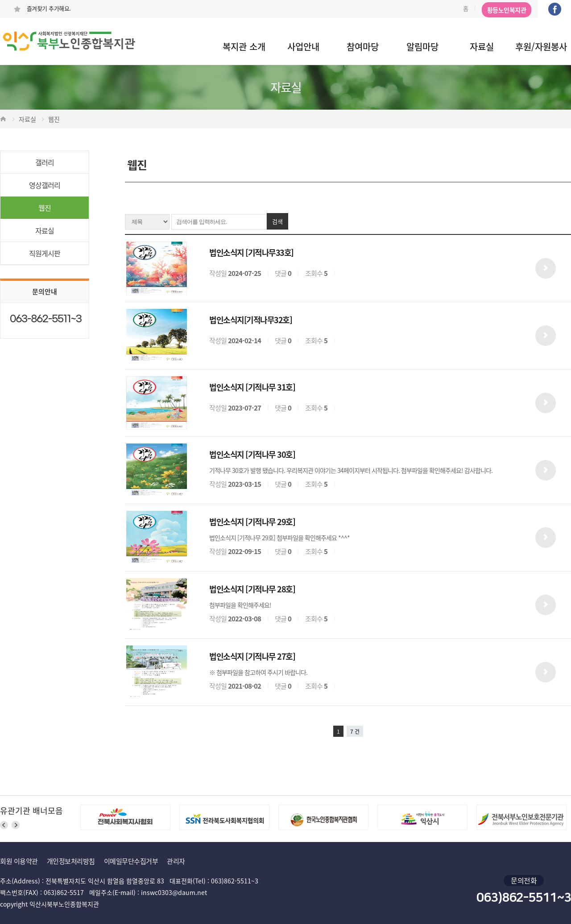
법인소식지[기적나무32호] (250, 320)
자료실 (482, 47)
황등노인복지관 (507, 10)
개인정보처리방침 (71, 861)
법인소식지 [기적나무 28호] (252, 589)
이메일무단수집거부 (131, 861)
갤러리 (45, 162)
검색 (277, 221)
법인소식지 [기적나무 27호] (252, 656)
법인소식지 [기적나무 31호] (252, 387)
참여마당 (363, 47)
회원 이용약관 (19, 861)
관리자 (176, 861)
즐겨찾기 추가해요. (42, 8)
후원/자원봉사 (541, 47)
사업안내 (303, 47)
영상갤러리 (45, 185)
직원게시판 (45, 253)
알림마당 (422, 47)
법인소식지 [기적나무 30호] (252, 454)
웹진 (45, 208)
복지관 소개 (244, 47)
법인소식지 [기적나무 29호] (252, 522)
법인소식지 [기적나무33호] (251, 253)
